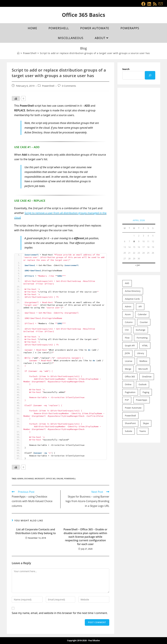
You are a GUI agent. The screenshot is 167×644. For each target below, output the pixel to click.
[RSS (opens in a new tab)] (155, 4)
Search (126, 69)
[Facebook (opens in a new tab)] (143, 4)
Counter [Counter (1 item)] (144, 322)
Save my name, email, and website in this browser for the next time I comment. (60, 613)
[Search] (150, 75)
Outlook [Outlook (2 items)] (143, 384)
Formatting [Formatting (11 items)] (142, 338)
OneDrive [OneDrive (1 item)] (147, 377)
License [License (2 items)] (129, 361)
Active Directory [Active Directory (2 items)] (133, 291)
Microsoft (40, 479)
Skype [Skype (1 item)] (146, 423)
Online (60, 479)
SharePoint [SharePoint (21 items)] (130, 423)
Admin (20, 479)
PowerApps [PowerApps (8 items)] (142, 400)
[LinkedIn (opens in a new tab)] (149, 4)
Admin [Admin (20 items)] (128, 306)
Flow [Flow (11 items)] (127, 338)
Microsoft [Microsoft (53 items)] (143, 369)
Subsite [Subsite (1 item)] (129, 431)
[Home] (18, 53)
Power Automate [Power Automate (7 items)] (133, 408)
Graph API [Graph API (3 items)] (130, 346)
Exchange (29, 479)
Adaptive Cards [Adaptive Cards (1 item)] (132, 299)
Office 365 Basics (83, 15)
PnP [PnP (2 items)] (127, 400)
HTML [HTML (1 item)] (145, 346)
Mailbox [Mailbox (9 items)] (143, 361)
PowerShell (48, 86)
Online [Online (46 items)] (128, 384)
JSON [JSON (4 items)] (127, 353)
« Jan (138, 265)
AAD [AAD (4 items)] (127, 283)
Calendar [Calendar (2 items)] (142, 314)
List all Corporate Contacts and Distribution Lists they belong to (36, 531)
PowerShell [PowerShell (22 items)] (130, 416)
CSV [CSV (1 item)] (127, 330)
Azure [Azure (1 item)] (128, 314)
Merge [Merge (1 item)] (128, 369)
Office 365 (51, 479)
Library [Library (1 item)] (141, 353)
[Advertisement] (139, 149)
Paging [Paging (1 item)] (146, 392)
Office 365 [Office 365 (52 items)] (130, 377)
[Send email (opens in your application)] (160, 4)
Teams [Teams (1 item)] (143, 431)
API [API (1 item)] (140, 306)
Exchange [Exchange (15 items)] (141, 330)
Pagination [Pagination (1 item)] (130, 392)
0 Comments (69, 86)
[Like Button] (16, 98)
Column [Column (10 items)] (129, 322)
